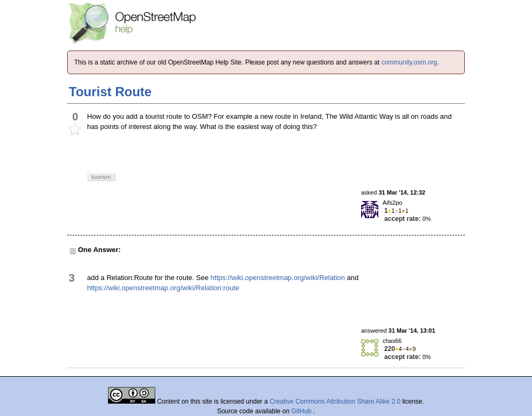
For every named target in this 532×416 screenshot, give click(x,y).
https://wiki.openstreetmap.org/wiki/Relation (278, 278)
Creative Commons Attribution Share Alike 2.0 (335, 401)
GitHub (302, 411)
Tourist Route (110, 92)
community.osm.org (409, 62)
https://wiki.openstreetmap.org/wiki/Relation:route (163, 288)
